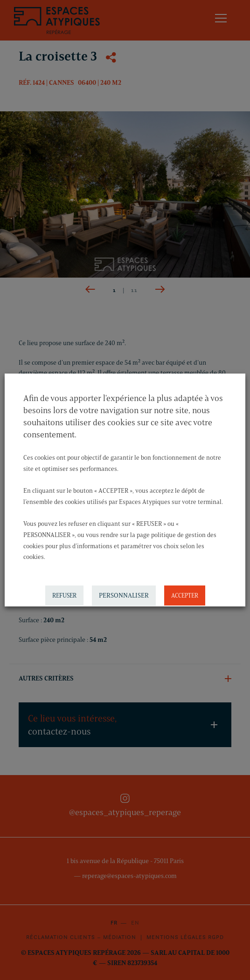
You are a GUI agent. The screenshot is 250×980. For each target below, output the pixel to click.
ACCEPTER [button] (185, 595)
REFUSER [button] (64, 595)
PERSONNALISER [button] (124, 595)
